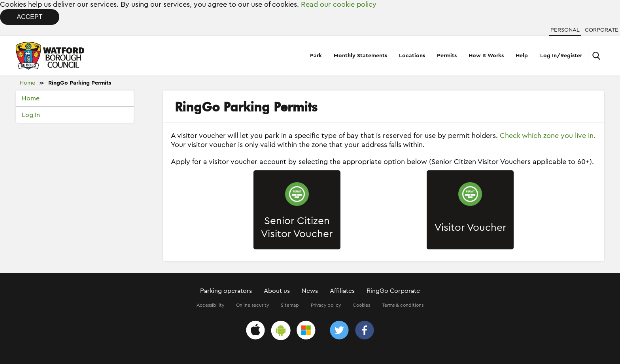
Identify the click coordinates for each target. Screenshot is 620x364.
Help (522, 56)
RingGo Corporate (393, 291)
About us (277, 291)
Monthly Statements (360, 56)
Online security (252, 305)
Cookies (361, 305)
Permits (447, 56)
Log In (31, 115)
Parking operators (226, 291)
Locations (412, 56)
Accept (30, 17)
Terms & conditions (403, 305)
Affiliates (342, 291)
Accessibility (210, 305)
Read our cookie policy (339, 4)
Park (316, 56)
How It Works (486, 56)
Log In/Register (561, 56)
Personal (565, 30)
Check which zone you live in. (548, 136)
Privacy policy (326, 305)
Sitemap (290, 305)
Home (27, 83)
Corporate (602, 30)
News (310, 291)
